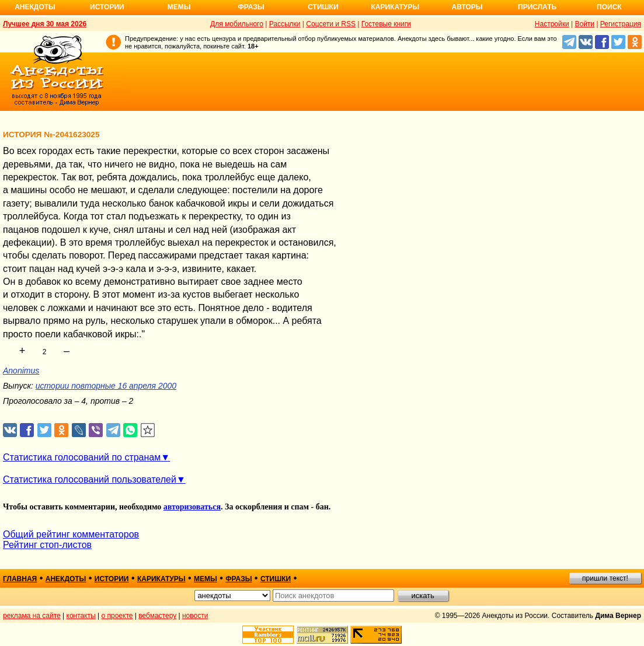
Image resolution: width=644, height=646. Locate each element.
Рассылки (285, 24)
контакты (81, 616)
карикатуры (161, 579)
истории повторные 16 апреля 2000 (106, 386)
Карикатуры (395, 7)
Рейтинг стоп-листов (47, 545)
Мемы (179, 7)
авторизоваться (192, 507)
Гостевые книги (386, 24)
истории (112, 579)
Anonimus (21, 371)
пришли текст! (605, 578)
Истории (107, 7)
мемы (206, 579)
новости (195, 616)
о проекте (117, 616)
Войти (584, 24)
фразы (239, 579)
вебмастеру (157, 616)
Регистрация (621, 24)
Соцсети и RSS (331, 24)
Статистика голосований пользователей (90, 479)
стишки (276, 579)
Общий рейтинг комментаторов (71, 534)
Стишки (323, 7)
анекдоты (66, 579)
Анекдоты (35, 7)
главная (20, 579)
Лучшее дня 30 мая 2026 (45, 24)
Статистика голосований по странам (82, 457)
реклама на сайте (32, 616)
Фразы (251, 7)
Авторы (467, 7)
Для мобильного (237, 24)
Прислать (537, 7)
